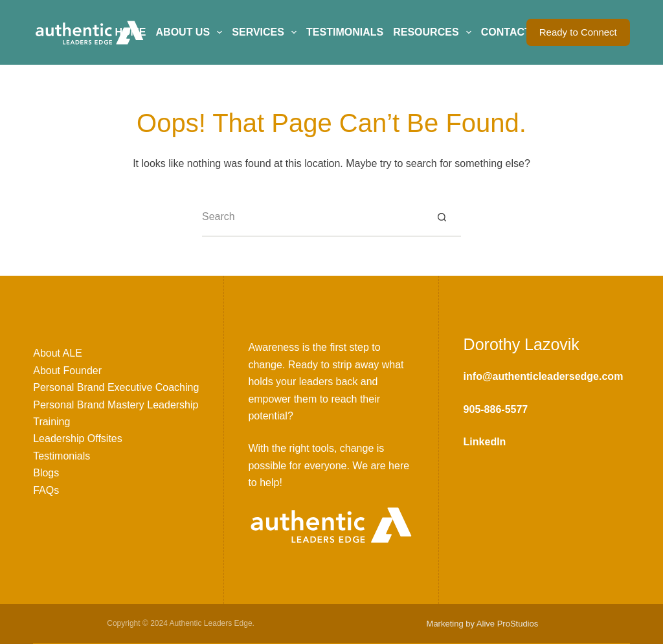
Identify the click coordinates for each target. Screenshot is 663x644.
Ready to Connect (578, 32)
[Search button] (442, 217)
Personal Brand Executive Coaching (116, 387)
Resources (434, 32)
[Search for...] (312, 217)
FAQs (46, 490)
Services (266, 32)
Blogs (46, 473)
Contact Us (515, 32)
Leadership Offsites (78, 439)
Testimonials (345, 32)
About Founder (67, 371)
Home (131, 32)
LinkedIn (485, 442)
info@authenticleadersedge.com (544, 376)
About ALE (58, 353)
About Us (192, 32)
